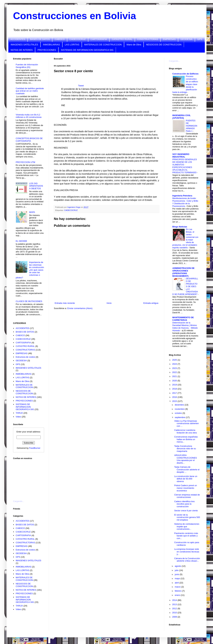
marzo (178, 587)
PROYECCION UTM (25, 162)
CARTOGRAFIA (99, 39)
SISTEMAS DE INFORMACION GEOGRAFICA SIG (87, 50)
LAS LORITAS (72, 45)
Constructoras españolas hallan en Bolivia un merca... (186, 439)
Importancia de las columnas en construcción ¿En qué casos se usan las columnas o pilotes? (30, 270)
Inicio (109, 303)
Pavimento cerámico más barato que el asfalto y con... (186, 536)
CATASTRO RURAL (122, 39)
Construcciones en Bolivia (75, 16)
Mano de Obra (134, 45)
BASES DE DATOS (40, 39)
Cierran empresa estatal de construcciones (187, 496)
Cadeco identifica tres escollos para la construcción (184, 504)
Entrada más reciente (65, 303)
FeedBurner (35, 448)
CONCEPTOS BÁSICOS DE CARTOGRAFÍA (29, 140)
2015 (175, 401)
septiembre (180, 417)
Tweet (81, 86)
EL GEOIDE (21, 241)
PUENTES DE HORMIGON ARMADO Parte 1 (192, 126)
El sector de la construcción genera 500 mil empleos (187, 517)
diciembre (180, 405)
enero (178, 595)
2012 (175, 608)
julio (177, 570)
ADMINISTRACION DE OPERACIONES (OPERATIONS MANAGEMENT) (183, 272)
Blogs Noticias (180, 227)
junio (177, 574)
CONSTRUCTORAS (148, 39)
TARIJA (19, 413)
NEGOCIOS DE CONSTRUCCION (164, 45)
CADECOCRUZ (78, 39)
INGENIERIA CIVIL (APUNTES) (181, 117)
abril (177, 583)
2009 (175, 617)
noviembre (180, 409)
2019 (175, 385)
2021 (175, 376)
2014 (175, 600)
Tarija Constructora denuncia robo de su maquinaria (185, 449)
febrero (178, 591)
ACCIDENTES (18, 39)
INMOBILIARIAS (51, 45)
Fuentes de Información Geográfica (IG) (27, 66)
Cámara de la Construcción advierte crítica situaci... (187, 560)
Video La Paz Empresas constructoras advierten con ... (186, 423)
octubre (179, 413)
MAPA (32, 212)
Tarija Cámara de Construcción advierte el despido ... (187, 469)
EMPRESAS (169, 39)
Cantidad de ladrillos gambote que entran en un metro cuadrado (30, 91)
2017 (175, 393)
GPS (200, 39)
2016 (175, 397)
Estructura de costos (25, 357)
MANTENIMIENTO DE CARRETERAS (183, 319)
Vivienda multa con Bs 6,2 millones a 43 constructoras (29, 116)
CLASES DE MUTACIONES (29, 301)
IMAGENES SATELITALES (24, 45)
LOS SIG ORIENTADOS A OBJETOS (36, 186)
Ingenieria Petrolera (182, 196)
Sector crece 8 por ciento (186, 511)
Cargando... (19, 501)
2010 (175, 613)
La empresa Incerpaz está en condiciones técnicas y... (187, 552)
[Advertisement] (29, 478)
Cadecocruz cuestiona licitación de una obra (185, 431)
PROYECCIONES (47, 50)
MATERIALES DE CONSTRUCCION (103, 45)
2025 (175, 360)
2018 (175, 389)
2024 (175, 364)
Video (18, 417)
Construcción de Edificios (185, 74)
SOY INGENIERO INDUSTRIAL (181, 155)
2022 (175, 372)
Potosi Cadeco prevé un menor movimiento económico (185, 488)
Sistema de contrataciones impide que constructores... (187, 526)
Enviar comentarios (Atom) (80, 308)
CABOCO (60, 39)
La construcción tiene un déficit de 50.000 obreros (186, 479)
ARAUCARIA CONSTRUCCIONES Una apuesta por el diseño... (185, 459)
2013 (175, 604)
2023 (175, 368)
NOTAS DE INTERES (22, 50)
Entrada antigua (151, 303)
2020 (175, 381)
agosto (178, 566)
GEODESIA (186, 39)
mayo (178, 578)
